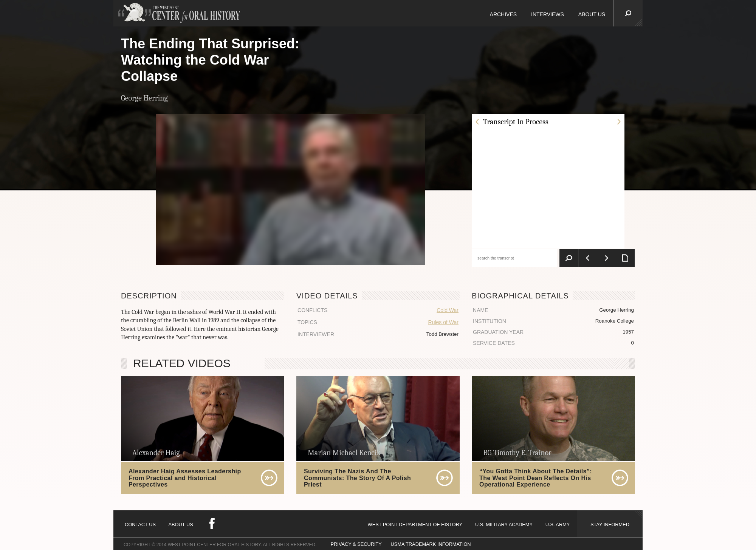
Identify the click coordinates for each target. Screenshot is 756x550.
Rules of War (443, 322)
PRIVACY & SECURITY (356, 544)
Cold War (448, 310)
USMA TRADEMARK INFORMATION (431, 544)
